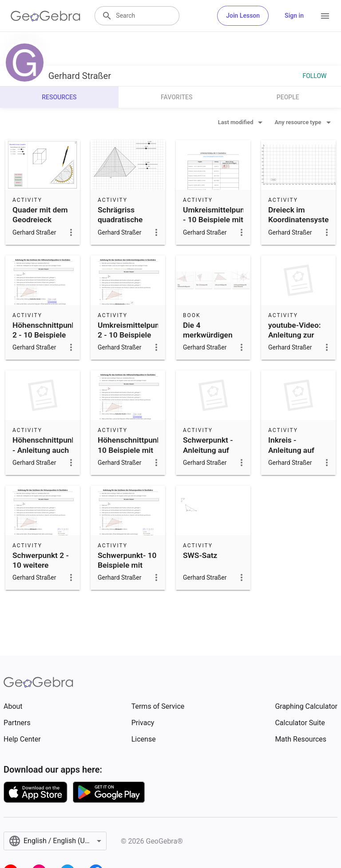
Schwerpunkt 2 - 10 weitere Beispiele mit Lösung (41, 570)
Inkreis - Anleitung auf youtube (291, 450)
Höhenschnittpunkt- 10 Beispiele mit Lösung (132, 450)
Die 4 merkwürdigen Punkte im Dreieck (208, 340)
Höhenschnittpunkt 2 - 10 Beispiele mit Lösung (46, 335)
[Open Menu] (325, 16)
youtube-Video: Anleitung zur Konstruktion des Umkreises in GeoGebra (297, 345)
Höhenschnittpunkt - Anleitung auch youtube (46, 450)
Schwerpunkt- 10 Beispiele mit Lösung (127, 565)
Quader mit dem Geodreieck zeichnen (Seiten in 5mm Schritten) (41, 230)
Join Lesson (243, 16)
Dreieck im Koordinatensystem (302, 215)
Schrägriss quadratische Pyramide (120, 220)
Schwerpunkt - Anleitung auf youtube (208, 450)
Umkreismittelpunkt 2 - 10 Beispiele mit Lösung (132, 335)
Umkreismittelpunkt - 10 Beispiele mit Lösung (217, 220)
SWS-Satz (200, 555)
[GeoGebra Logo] (46, 16)
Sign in (294, 16)
